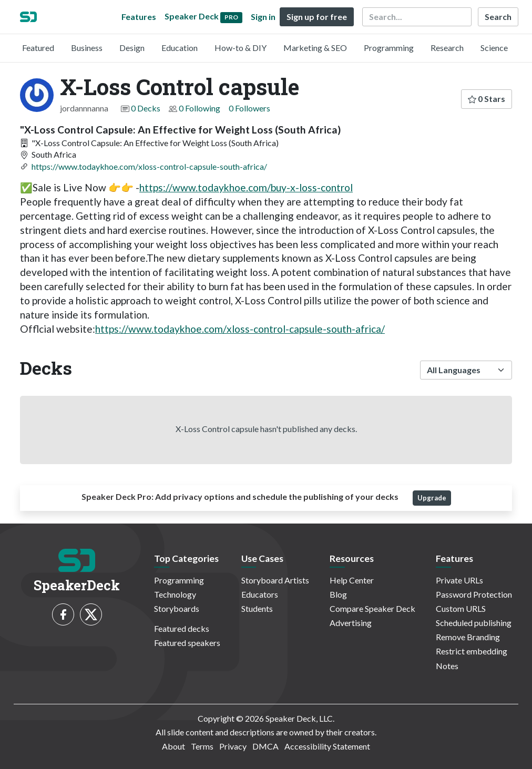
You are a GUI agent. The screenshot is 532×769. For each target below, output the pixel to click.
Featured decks (182, 628)
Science (494, 48)
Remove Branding (468, 637)
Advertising (351, 623)
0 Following (199, 108)
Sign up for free (317, 17)
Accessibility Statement (327, 746)
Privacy (233, 746)
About (173, 746)
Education (180, 48)
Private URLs (459, 580)
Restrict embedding (472, 651)
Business (87, 48)
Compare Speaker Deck (372, 608)
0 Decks (146, 108)
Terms (202, 746)
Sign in (263, 17)
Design (132, 48)
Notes (447, 666)
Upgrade (432, 498)
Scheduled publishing (474, 623)
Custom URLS (461, 608)
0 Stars (487, 99)
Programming (389, 48)
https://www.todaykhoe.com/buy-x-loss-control (246, 187)
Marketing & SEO (315, 48)
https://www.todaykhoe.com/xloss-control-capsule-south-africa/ (149, 166)
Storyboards (177, 608)
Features (139, 17)
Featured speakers (187, 643)
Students (257, 608)
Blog (338, 594)
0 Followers (249, 108)
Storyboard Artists (275, 580)
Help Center (352, 580)
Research (447, 48)
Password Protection (474, 594)
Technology (175, 594)
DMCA (265, 746)
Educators (260, 594)
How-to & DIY (241, 48)
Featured (38, 48)
